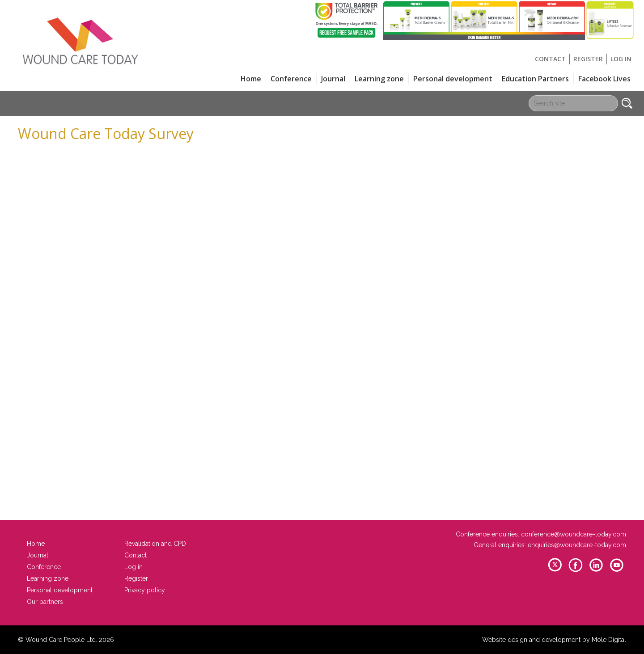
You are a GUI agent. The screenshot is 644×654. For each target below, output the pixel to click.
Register (588, 59)
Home (251, 79)
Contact (550, 59)
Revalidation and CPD (155, 544)
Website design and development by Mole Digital (554, 640)
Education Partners (535, 79)
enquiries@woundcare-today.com (577, 545)
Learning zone (379, 79)
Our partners (45, 602)
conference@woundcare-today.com (574, 534)
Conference (291, 79)
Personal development (453, 79)
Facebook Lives (604, 79)
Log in (621, 59)
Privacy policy (145, 590)
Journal (333, 79)
